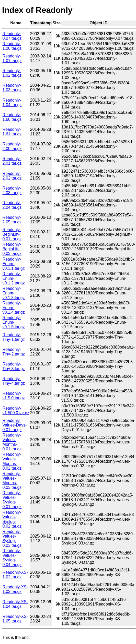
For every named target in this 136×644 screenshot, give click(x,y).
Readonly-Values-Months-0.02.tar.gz (12, 461)
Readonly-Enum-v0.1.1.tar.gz (14, 264)
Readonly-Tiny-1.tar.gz (14, 337)
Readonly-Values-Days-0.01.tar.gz (15, 425)
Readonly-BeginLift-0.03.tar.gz (12, 249)
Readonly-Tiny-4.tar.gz (14, 381)
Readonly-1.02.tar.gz (12, 73)
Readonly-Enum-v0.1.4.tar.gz (14, 308)
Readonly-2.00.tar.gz (12, 146)
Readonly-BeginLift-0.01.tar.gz (12, 234)
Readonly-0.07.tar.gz (12, 36)
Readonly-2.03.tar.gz (12, 190)
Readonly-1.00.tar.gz (12, 46)
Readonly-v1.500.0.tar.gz (16, 410)
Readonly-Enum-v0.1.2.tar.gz (14, 278)
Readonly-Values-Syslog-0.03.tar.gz (12, 538)
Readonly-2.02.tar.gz (12, 176)
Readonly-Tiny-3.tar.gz (14, 366)
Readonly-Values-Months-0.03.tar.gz (12, 480)
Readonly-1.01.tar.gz (12, 58)
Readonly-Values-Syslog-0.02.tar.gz (12, 519)
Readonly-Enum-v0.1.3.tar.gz (14, 293)
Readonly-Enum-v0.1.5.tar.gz (14, 322)
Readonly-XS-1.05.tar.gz (15, 619)
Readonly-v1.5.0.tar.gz (14, 396)
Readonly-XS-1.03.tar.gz (15, 589)
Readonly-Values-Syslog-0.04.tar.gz (12, 558)
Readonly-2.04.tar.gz (12, 205)
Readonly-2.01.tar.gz (12, 161)
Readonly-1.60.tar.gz (12, 117)
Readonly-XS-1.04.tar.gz (15, 604)
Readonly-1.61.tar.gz (12, 132)
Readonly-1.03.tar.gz (12, 88)
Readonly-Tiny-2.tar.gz (14, 352)
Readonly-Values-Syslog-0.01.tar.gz (12, 500)
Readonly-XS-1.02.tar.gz (15, 575)
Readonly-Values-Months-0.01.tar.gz (12, 442)
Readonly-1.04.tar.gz (12, 102)
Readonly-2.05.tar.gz (12, 220)
